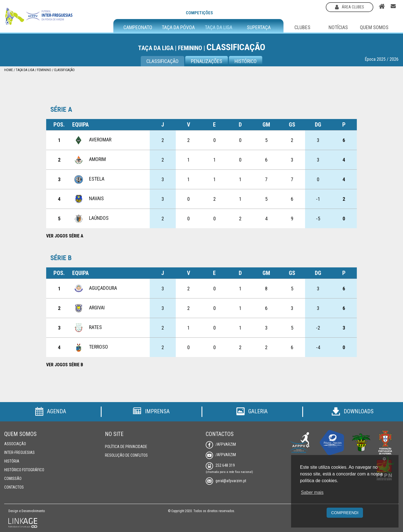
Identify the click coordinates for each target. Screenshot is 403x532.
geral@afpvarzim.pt (226, 481)
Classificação (64, 70)
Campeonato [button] (138, 27)
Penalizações (207, 61)
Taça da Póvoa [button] (178, 27)
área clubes (350, 7)
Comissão (13, 479)
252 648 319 (220, 465)
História (12, 461)
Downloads (353, 411)
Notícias (338, 27)
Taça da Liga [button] (219, 27)
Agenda (51, 411)
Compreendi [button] (345, 513)
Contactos (14, 487)
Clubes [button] (302, 27)
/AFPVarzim (221, 444)
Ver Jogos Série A (65, 236)
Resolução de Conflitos (126, 455)
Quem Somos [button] (374, 27)
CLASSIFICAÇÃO (162, 61)
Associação (15, 444)
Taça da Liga (25, 70)
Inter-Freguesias (19, 452)
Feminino (44, 70)
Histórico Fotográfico (24, 470)
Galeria (252, 411)
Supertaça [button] (259, 27)
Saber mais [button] (312, 492)
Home (9, 70)
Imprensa (151, 411)
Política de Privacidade (126, 447)
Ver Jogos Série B (65, 365)
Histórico (246, 61)
